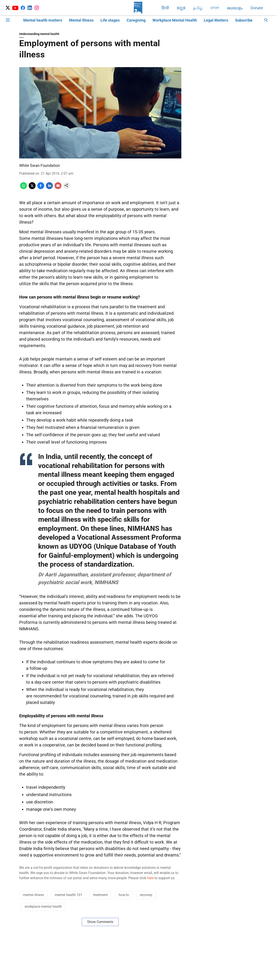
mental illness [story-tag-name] (33, 895)
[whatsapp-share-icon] (24, 188)
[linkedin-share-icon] (49, 188)
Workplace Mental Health (175, 20)
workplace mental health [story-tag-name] (43, 906)
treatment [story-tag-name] (100, 895)
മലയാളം (235, 8)
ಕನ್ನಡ (181, 8)
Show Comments (100, 922)
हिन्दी (165, 8)
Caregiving (136, 20)
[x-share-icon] (32, 188)
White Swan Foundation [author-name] (40, 165)
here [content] (150, 878)
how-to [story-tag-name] (124, 895)
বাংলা (215, 8)
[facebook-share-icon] (41, 188)
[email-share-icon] (58, 188)
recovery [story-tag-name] (146, 895)
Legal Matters (216, 20)
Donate (257, 8)
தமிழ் (198, 8)
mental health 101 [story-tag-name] (69, 895)
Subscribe (244, 20)
